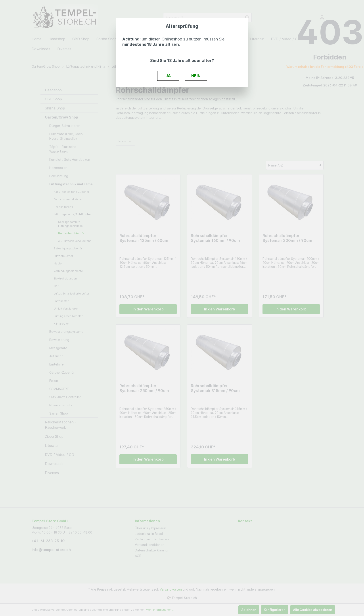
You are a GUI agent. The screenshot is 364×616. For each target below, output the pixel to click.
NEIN (196, 76)
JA (168, 76)
